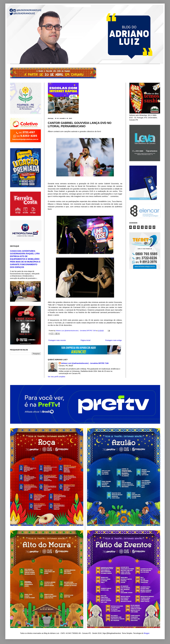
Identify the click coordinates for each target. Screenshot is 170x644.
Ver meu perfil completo (56, 377)
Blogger (147, 633)
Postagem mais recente (57, 340)
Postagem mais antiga (113, 340)
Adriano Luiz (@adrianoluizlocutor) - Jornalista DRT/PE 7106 (85, 363)
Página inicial (86, 340)
